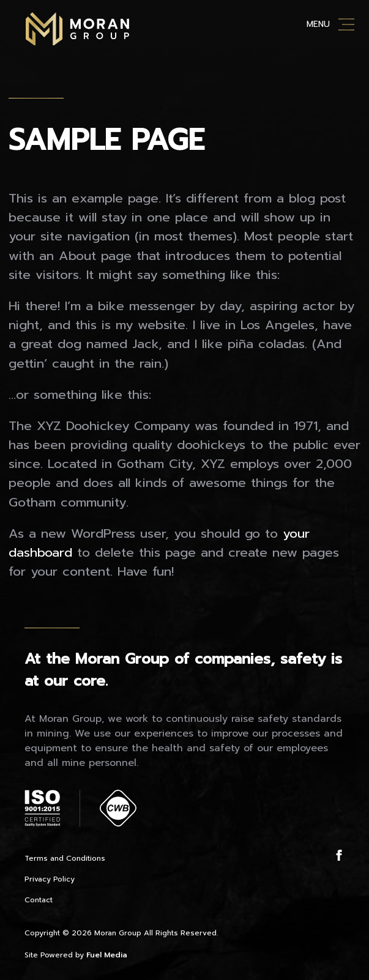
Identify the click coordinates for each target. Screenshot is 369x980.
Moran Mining (77, 29)
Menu (318, 24)
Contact (39, 900)
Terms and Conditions (65, 858)
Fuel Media (107, 955)
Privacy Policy (50, 879)
